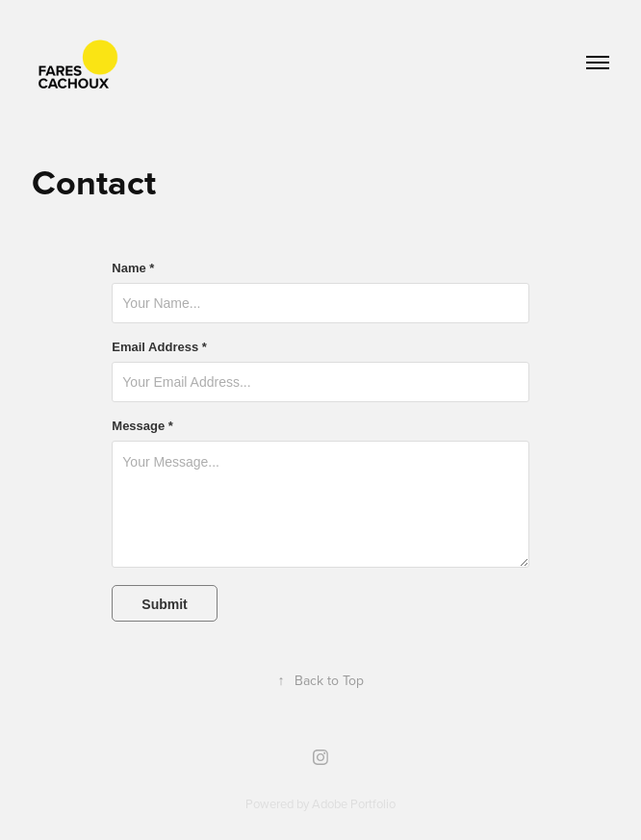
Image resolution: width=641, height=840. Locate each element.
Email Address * (159, 347)
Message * (142, 426)
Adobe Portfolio (354, 803)
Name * (133, 268)
